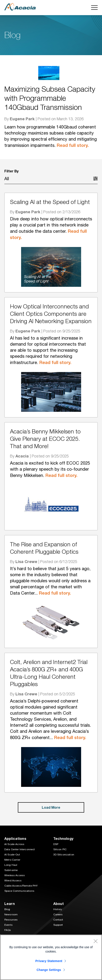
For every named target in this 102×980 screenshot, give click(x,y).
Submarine (11, 870)
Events (8, 925)
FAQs (8, 930)
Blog (7, 909)
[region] (51, 957)
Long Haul (11, 865)
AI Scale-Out (12, 855)
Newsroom (11, 914)
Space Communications (19, 891)
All (7, 179)
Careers (58, 914)
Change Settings (49, 970)
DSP (56, 844)
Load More (51, 807)
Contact (58, 920)
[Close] (95, 941)
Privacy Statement (49, 961)
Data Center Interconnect (20, 849)
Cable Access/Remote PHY (21, 886)
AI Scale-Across (14, 844)
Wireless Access (15, 875)
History (58, 909)
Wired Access (13, 881)
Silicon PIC (60, 849)
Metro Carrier (12, 860)
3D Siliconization (64, 855)
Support (58, 925)
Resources (11, 920)
